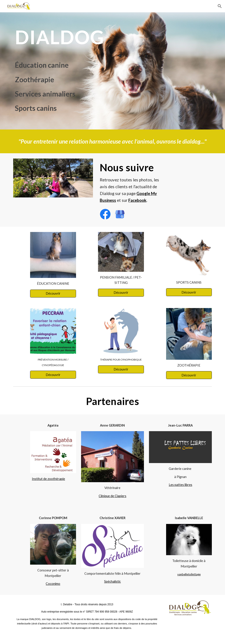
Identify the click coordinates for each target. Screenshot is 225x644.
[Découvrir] (53, 293)
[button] (220, 6)
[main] (70, 37)
